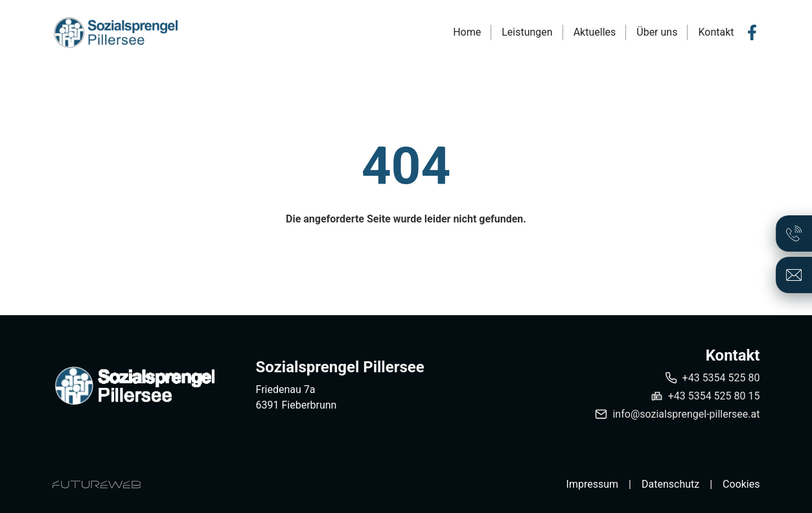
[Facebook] (752, 32)
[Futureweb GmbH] (97, 484)
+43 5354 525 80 (721, 378)
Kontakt (716, 32)
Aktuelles (595, 32)
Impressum (593, 484)
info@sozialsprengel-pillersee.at (686, 414)
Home (467, 32)
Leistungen (527, 32)
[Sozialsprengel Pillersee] (133, 386)
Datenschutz (670, 484)
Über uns (657, 32)
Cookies (741, 484)
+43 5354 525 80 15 (714, 396)
